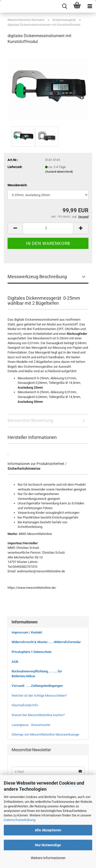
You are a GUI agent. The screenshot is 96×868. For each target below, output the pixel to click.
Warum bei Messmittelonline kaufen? (38, 715)
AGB (15, 662)
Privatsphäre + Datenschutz (32, 652)
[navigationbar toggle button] (90, 6)
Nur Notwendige (48, 845)
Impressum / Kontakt (27, 632)
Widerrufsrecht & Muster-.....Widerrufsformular (46, 642)
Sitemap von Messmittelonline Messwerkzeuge (45, 734)
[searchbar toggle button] (65, 6)
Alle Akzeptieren (48, 830)
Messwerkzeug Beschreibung (37, 277)
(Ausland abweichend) (59, 172)
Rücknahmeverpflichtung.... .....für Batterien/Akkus (37, 674)
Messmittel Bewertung (30, 420)
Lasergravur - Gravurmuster (31, 725)
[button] (15, 228)
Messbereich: (18, 185)
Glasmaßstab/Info (25, 705)
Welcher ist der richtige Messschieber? (39, 696)
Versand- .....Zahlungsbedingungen (37, 686)
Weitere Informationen (48, 858)
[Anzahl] (48, 228)
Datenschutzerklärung (20, 820)
